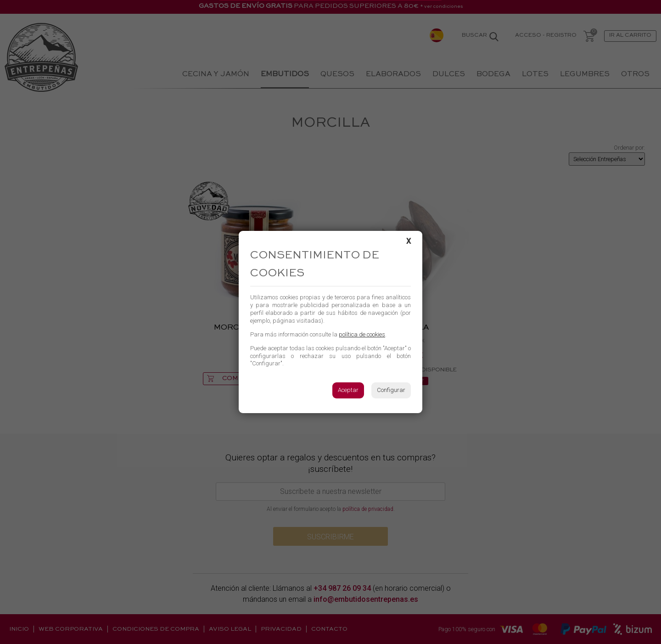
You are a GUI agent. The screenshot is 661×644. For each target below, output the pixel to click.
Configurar (391, 390)
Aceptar (348, 390)
